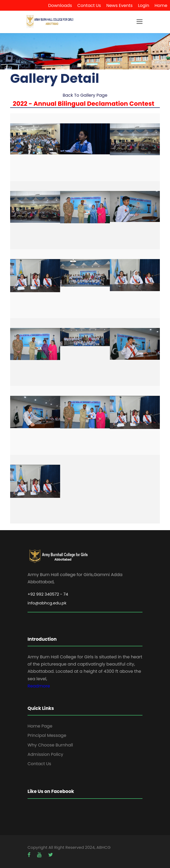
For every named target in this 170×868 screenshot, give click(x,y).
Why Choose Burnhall (50, 745)
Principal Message (47, 735)
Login (144, 5)
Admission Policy (45, 754)
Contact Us (89, 5)
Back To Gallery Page (85, 95)
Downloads (60, 5)
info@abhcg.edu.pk (47, 603)
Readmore (39, 686)
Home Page (40, 726)
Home (161, 5)
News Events (119, 5)
